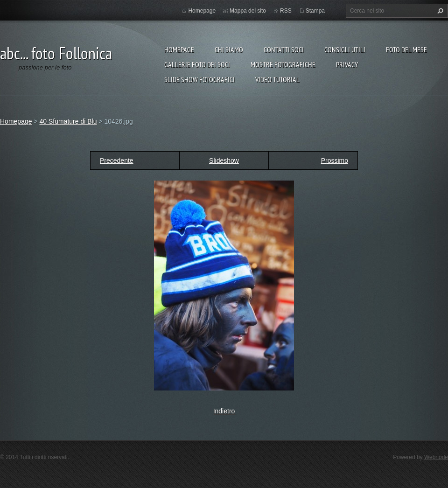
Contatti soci (284, 49)
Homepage (179, 49)
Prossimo (335, 160)
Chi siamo (229, 49)
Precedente (117, 160)
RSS (286, 11)
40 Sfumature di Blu (68, 121)
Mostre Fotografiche (283, 64)
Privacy (347, 64)
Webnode (436, 457)
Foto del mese (406, 49)
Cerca (439, 11)
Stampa (315, 11)
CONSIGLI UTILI (345, 49)
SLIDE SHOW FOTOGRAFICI (199, 79)
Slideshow (224, 160)
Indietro (224, 411)
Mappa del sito (248, 11)
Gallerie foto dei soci (197, 64)
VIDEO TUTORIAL (277, 79)
